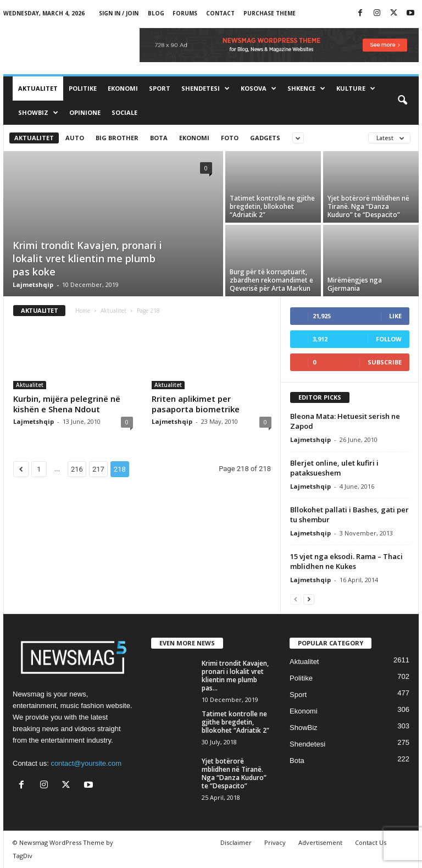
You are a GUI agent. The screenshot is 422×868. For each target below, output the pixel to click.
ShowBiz (38, 113)
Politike (83, 88)
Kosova (259, 89)
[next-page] (309, 599)
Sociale (124, 112)
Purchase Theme (270, 13)
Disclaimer (236, 842)
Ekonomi (123, 88)
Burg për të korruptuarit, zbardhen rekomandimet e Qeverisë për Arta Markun (271, 280)
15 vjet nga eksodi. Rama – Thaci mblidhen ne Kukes (346, 561)
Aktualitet (38, 88)
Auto (75, 138)
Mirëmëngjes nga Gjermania (355, 284)
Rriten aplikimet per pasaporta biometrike (196, 404)
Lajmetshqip (33, 284)
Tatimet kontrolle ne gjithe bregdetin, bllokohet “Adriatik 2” (272, 206)
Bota (159, 138)
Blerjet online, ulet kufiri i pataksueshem (334, 468)
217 (98, 469)
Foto (230, 138)
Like (395, 316)
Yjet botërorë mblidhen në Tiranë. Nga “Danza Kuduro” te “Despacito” (368, 206)
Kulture (356, 89)
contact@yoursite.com (86, 763)
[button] (402, 101)
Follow (389, 339)
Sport (160, 88)
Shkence (306, 89)
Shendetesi (206, 89)
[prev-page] (296, 599)
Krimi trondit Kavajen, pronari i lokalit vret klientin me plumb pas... (235, 676)
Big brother (117, 138)
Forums (185, 13)
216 (77, 469)
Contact (220, 13)
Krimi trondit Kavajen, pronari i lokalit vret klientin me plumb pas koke (87, 258)
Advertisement (320, 842)
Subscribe (385, 362)
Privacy (275, 842)
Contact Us (371, 842)
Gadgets (265, 138)
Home (83, 311)
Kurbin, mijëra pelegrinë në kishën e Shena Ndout (67, 404)
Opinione (85, 112)
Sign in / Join (119, 13)
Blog (156, 13)
